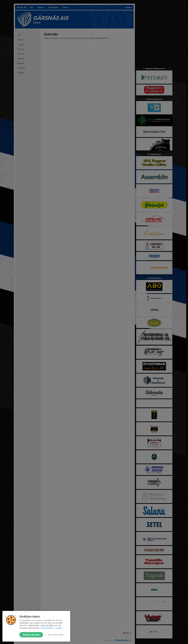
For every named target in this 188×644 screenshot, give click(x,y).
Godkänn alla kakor (31, 635)
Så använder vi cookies (52, 628)
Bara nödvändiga (56, 635)
